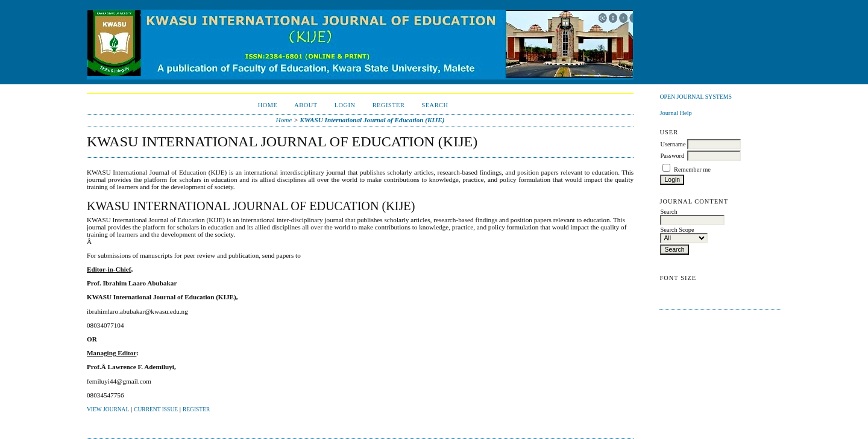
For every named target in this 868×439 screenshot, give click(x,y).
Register (389, 105)
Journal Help (675, 113)
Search (435, 105)
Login (345, 105)
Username (673, 144)
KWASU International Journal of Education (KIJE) (372, 120)
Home (268, 105)
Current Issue (156, 409)
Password (672, 156)
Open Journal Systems (696, 97)
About (306, 105)
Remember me (692, 170)
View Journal (108, 409)
